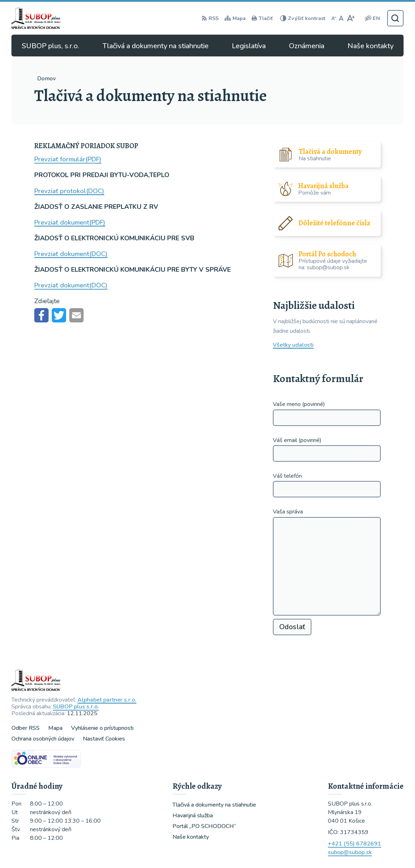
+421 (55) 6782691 (354, 844)
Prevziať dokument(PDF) (70, 222)
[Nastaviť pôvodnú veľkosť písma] (341, 18)
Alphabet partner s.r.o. (107, 700)
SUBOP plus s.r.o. (76, 707)
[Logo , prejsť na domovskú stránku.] (37, 18)
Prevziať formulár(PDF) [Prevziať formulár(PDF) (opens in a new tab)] (68, 159)
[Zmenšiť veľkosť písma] (334, 18)
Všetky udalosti (293, 345)
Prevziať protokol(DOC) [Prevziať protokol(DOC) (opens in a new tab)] (69, 191)
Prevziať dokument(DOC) (71, 254)
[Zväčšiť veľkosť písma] (351, 18)
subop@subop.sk (350, 852)
